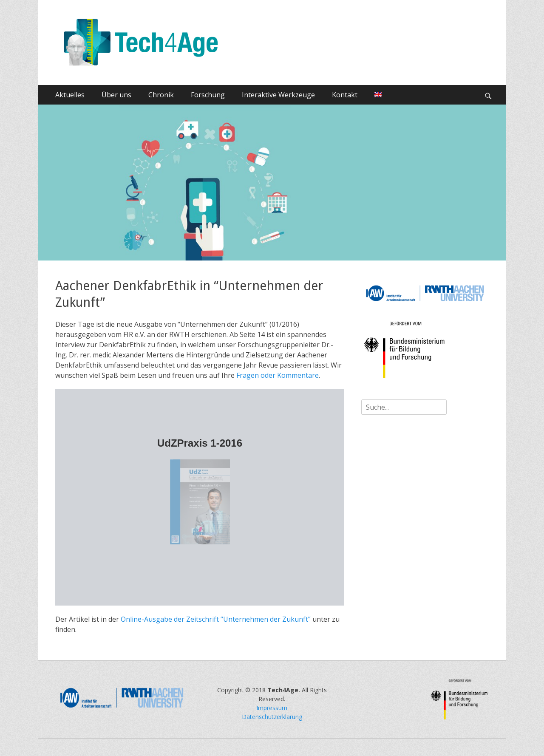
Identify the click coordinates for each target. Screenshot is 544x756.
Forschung (208, 95)
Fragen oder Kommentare (278, 375)
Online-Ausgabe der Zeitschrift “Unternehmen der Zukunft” (216, 619)
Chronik (161, 95)
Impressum (272, 708)
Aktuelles (70, 95)
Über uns (116, 95)
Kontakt (345, 95)
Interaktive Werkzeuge (278, 95)
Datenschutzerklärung (272, 717)
